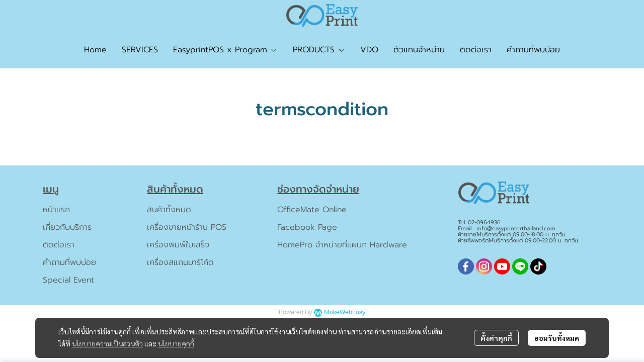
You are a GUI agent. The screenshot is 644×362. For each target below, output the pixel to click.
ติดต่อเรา (59, 245)
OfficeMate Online (312, 210)
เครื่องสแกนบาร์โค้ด (180, 262)
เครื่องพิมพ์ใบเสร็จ (178, 245)
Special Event (68, 280)
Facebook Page (307, 227)
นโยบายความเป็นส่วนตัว (107, 343)
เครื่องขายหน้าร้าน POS (187, 227)
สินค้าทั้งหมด (169, 210)
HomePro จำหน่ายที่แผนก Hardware (342, 245)
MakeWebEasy (345, 312)
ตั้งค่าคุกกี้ (496, 338)
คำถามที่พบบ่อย (69, 262)
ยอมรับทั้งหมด (557, 338)
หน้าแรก (56, 210)
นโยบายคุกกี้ (176, 343)
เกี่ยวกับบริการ (67, 227)
